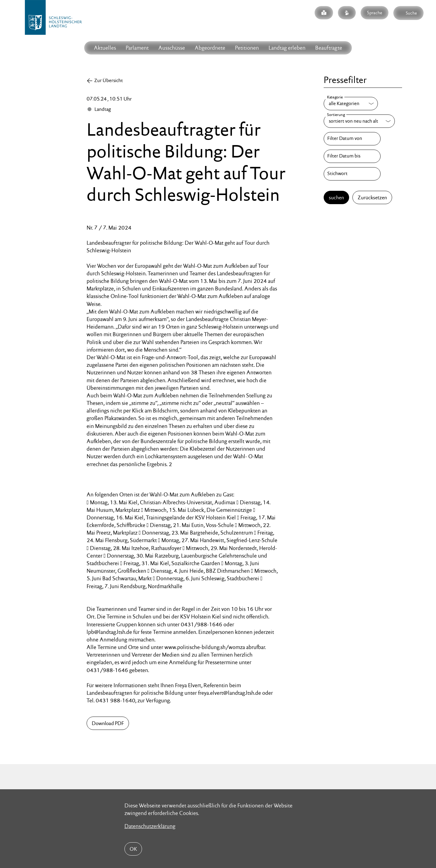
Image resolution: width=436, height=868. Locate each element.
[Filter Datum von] (352, 139)
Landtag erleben (287, 48)
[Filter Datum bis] (352, 156)
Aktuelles (105, 48)
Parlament (137, 48)
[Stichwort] (352, 174)
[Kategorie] (351, 104)
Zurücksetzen (372, 197)
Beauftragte (329, 48)
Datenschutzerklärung (150, 826)
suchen (336, 197)
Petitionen (247, 48)
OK (133, 849)
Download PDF (108, 723)
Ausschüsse (172, 48)
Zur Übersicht (109, 80)
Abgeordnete (210, 48)
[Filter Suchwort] (352, 174)
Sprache (375, 13)
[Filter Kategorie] (351, 104)
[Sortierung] (359, 121)
